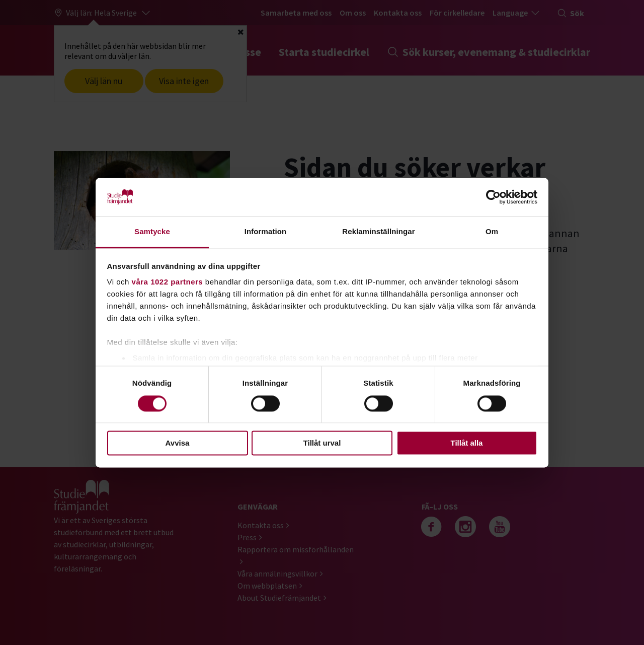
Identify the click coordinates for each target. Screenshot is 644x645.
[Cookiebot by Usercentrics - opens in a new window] (493, 197)
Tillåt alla (467, 443)
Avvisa (178, 443)
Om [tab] (492, 232)
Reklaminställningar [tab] (378, 232)
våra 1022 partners (168, 282)
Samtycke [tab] (152, 232)
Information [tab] (266, 232)
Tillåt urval (322, 443)
